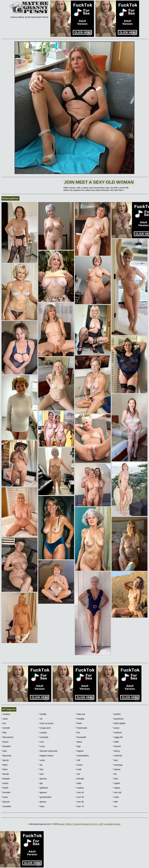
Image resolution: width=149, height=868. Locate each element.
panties (117, 714)
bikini (4, 765)
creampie (43, 737)
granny (42, 802)
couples (43, 733)
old (78, 774)
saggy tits (118, 737)
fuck (41, 774)
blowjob (6, 779)
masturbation (82, 756)
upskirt (116, 783)
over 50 (80, 797)
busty (5, 797)
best (4, 751)
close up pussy (46, 723)
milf (78, 760)
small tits (117, 756)
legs (78, 746)
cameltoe (6, 806)
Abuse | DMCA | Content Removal (74, 824)
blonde (5, 774)
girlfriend (43, 788)
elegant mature (46, 756)
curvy (42, 746)
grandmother (45, 797)
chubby (43, 714)
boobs (5, 783)
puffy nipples (119, 723)
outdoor (80, 788)
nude (79, 769)
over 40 (80, 792)
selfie (116, 742)
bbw (4, 733)
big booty (6, 756)
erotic (42, 760)
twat (115, 779)
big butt (5, 802)
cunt (41, 742)
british (5, 788)
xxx (115, 806)
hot (78, 733)
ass (4, 723)
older (79, 783)
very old (117, 792)
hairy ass (80, 714)
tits (115, 774)
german (43, 779)
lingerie (80, 751)
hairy (41, 806)
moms (79, 765)
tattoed (116, 769)
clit (40, 719)
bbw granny (7, 737)
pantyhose (118, 719)
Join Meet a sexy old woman (99, 182)
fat (40, 765)
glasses (43, 792)
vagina (116, 788)
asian (5, 719)
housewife (81, 737)
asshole (6, 728)
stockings (118, 765)
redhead (117, 733)
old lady (80, 779)
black (5, 769)
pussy (116, 728)
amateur (6, 714)
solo (115, 760)
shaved (117, 746)
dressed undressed (48, 751)
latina (79, 742)
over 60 (80, 802)
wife (115, 802)
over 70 (80, 806)
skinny (116, 751)
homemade (81, 728)
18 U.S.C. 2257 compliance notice (105, 824)
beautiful (6, 746)
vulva (116, 797)
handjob (80, 719)
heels (79, 723)
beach (5, 742)
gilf (41, 783)
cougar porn (45, 728)
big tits (5, 760)
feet (41, 769)
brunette (6, 792)
